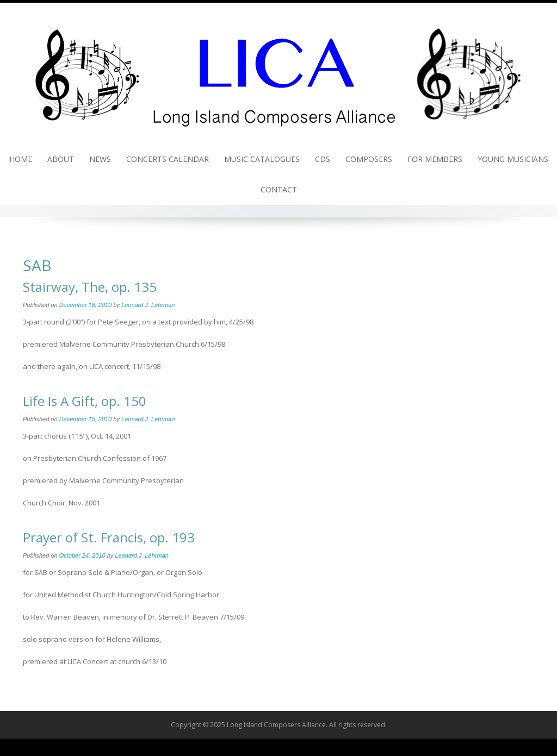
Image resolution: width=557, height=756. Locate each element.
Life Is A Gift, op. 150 (85, 401)
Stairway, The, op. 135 (90, 287)
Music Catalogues (262, 159)
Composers (369, 159)
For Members (435, 159)
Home (21, 159)
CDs (323, 159)
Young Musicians (513, 159)
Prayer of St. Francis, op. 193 (109, 537)
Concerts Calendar (168, 159)
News (100, 159)
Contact (279, 189)
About (61, 159)
